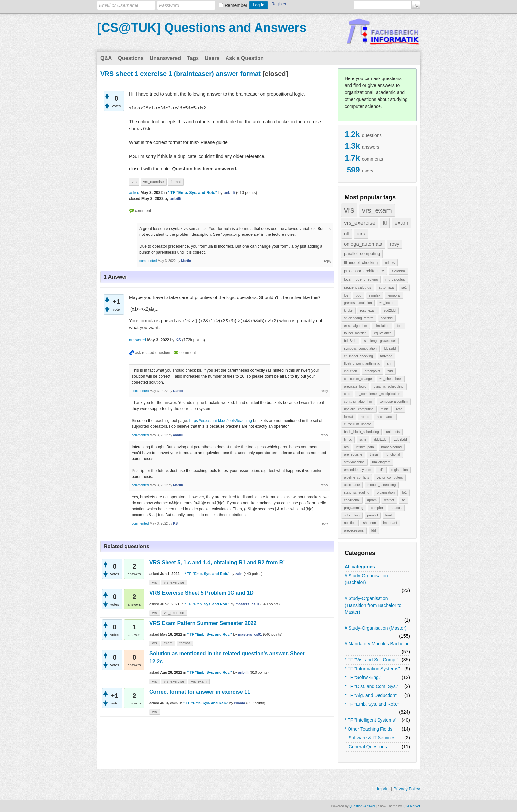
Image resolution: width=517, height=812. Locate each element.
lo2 (346, 295)
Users (212, 58)
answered (137, 340)
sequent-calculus (358, 287)
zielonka (398, 271)
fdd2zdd (390, 348)
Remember (236, 5)
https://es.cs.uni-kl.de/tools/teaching (221, 421)
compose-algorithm (394, 402)
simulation (382, 326)
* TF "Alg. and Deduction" (371, 695)
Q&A (106, 58)
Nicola (240, 703)
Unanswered (165, 58)
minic (385, 409)
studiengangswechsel (380, 341)
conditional (352, 500)
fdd (374, 531)
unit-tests (393, 432)
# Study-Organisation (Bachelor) (366, 579)
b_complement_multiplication (379, 394)
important (390, 523)
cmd (347, 394)
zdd (390, 371)
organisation (386, 493)
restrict (389, 500)
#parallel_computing (359, 409)
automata (386, 287)
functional (393, 455)
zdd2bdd (400, 439)
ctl (347, 234)
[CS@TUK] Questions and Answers (202, 28)
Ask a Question (245, 58)
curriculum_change (358, 379)
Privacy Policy (407, 789)
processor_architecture (364, 271)
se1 (404, 287)
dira (361, 234)
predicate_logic (355, 386)
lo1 (404, 493)
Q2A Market (411, 806)
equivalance (383, 333)
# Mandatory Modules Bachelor (377, 644)
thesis (374, 455)
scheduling (352, 515)
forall (389, 515)
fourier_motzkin (355, 333)
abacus (396, 508)
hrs (346, 447)
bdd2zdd (350, 341)
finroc (348, 439)
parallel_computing (362, 253)
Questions (131, 58)
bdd (359, 295)
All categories (360, 567)
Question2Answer (362, 806)
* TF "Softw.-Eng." (363, 677)
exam (401, 223)
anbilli (243, 672)
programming (354, 508)
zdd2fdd (390, 311)
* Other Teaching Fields (368, 729)
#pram (372, 500)
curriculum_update (357, 424)
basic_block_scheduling (361, 432)
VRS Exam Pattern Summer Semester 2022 (203, 623)
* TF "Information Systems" (372, 669)
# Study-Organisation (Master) (376, 628)
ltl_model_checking (361, 263)
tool (400, 326)
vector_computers (390, 477)
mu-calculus (395, 279)
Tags (193, 58)
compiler (377, 508)
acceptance (385, 417)
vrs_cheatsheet (390, 379)
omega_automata (363, 244)
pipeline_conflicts (356, 477)
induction (350, 371)
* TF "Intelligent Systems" (371, 720)
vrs (349, 210)
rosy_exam (368, 311)
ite (403, 500)
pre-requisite (353, 455)
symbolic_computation (360, 348)
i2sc (399, 409)
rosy (395, 244)
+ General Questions (366, 747)
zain (239, 574)
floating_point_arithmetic (362, 364)
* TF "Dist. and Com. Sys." (372, 686)
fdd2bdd (386, 356)
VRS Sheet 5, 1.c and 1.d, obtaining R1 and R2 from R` (217, 562)
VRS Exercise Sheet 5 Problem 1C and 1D (201, 593)
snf (389, 364)
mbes (390, 263)
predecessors (354, 531)
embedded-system (357, 470)
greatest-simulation (358, 303)
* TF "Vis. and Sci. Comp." (371, 660)
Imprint (383, 789)
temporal (394, 295)
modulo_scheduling (381, 485)
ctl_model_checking (358, 356)
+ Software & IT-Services (370, 738)
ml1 (381, 470)
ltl (385, 223)
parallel (373, 515)
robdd (365, 417)
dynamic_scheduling (389, 386)
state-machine (354, 462)
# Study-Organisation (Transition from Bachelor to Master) (373, 605)
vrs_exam (377, 210)
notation (350, 523)
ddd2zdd (380, 439)
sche (363, 439)
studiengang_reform (359, 318)
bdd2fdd (387, 318)
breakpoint (372, 371)
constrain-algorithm (358, 402)
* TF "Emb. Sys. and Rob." (372, 704)
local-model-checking (361, 279)
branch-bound (391, 447)
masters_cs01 (247, 604)
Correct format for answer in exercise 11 (200, 692)
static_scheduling (357, 493)
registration (399, 470)
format (349, 417)
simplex (375, 295)
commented (148, 261)
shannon (369, 523)
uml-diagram (381, 462)
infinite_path (365, 447)
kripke (348, 311)
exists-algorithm (355, 326)
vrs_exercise (360, 223)
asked (134, 193)
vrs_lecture (387, 303)
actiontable (352, 485)
